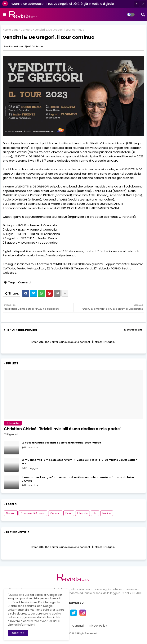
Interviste (82, 513)
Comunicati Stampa (33, 513)
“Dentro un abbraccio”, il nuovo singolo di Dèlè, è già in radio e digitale (62, 4)
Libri (95, 513)
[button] (137, 4)
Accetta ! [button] (18, 633)
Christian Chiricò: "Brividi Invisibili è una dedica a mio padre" (62, 429)
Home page (11, 30)
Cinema (11, 513)
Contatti (78, 626)
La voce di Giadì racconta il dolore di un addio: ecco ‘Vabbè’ (62, 443)
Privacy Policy (98, 626)
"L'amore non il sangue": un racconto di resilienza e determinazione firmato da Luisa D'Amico (78, 479)
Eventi (69, 513)
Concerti (27, 30)
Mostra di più (133, 330)
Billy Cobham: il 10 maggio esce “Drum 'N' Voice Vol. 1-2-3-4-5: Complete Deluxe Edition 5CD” (79, 462)
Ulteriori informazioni (21, 625)
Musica (107, 513)
